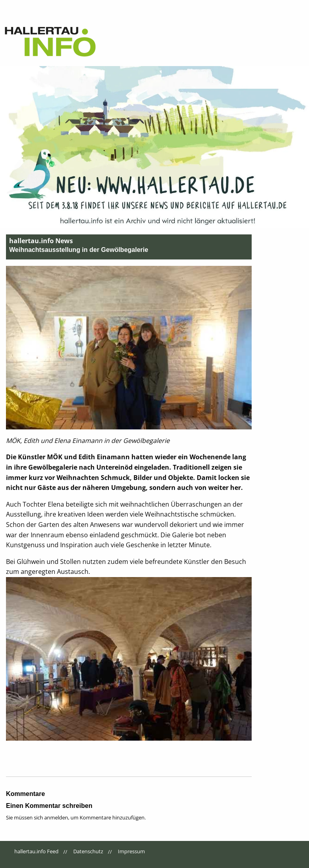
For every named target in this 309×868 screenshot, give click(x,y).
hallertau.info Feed (36, 851)
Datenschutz (88, 851)
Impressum (131, 851)
